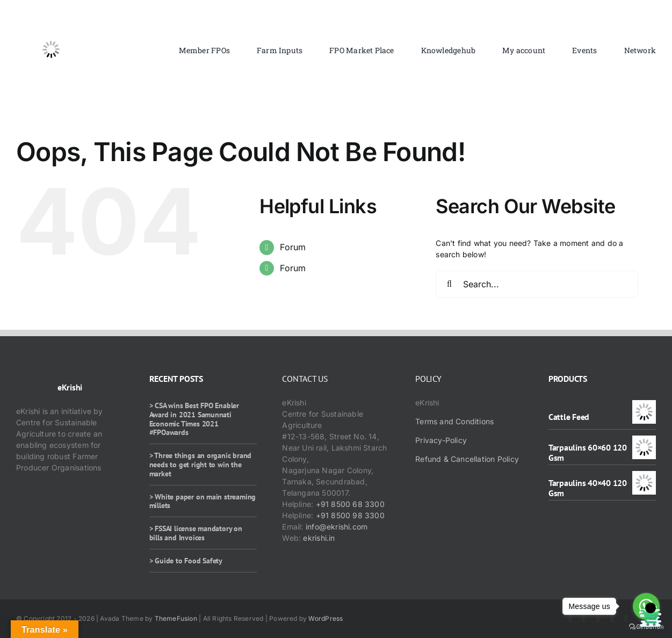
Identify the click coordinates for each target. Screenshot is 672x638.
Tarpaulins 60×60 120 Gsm (588, 452)
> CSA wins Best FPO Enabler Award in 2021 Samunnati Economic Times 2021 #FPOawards (194, 419)
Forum (293, 247)
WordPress (326, 618)
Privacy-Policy (441, 440)
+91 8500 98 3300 (350, 515)
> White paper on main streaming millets (203, 501)
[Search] (449, 284)
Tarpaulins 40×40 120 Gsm (588, 488)
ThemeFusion (176, 618)
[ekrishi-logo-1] (51, 18)
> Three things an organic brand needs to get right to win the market (201, 465)
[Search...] (537, 284)
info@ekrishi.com (337, 527)
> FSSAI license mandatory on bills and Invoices (196, 533)
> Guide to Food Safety (186, 561)
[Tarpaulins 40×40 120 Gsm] (644, 477)
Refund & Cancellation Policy (467, 459)
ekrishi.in (319, 538)
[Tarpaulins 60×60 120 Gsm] (644, 441)
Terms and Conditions (454, 421)
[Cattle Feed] (644, 406)
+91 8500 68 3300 (350, 504)
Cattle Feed (569, 417)
